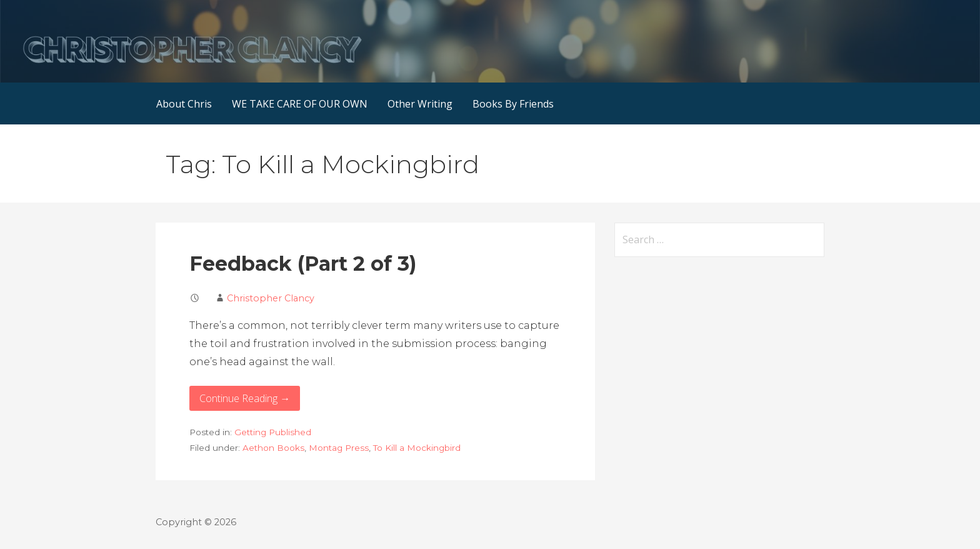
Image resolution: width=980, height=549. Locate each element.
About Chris (184, 104)
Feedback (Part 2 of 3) (303, 264)
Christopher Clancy (271, 298)
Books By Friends (513, 104)
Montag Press (339, 448)
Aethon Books (273, 448)
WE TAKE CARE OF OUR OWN (300, 104)
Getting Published (273, 432)
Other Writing (420, 104)
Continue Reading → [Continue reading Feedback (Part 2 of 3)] (245, 398)
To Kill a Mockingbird (417, 448)
